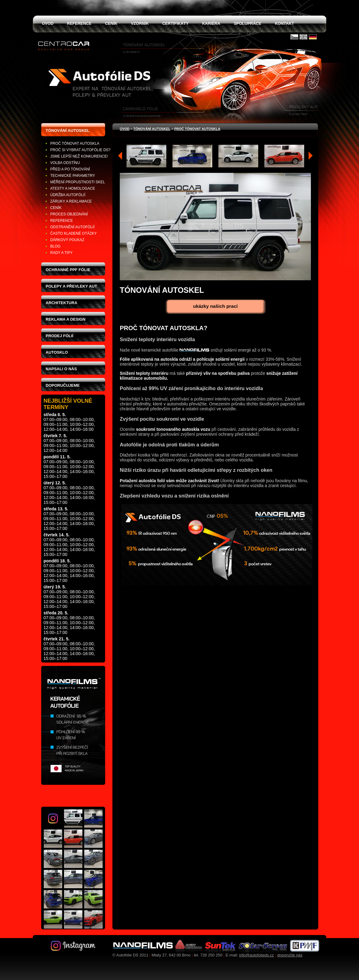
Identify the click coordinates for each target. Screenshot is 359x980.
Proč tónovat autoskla (75, 143)
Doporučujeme (63, 385)
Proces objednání (69, 214)
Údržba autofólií (68, 195)
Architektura (61, 303)
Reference (62, 221)
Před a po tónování (70, 169)
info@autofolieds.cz (257, 955)
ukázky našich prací (215, 306)
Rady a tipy (61, 253)
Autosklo (57, 352)
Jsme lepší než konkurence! (79, 156)
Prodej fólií (59, 336)
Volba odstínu (65, 163)
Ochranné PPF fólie (68, 270)
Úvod (125, 129)
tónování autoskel (152, 129)
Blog (55, 246)
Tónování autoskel (68, 130)
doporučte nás (290, 955)
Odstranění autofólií (72, 227)
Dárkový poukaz (67, 240)
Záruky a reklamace (71, 201)
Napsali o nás (61, 369)
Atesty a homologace (73, 188)
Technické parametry (73, 176)
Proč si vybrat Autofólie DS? (80, 150)
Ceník (56, 208)
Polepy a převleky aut (71, 286)
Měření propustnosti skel (78, 182)
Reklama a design (66, 319)
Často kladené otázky (74, 233)
